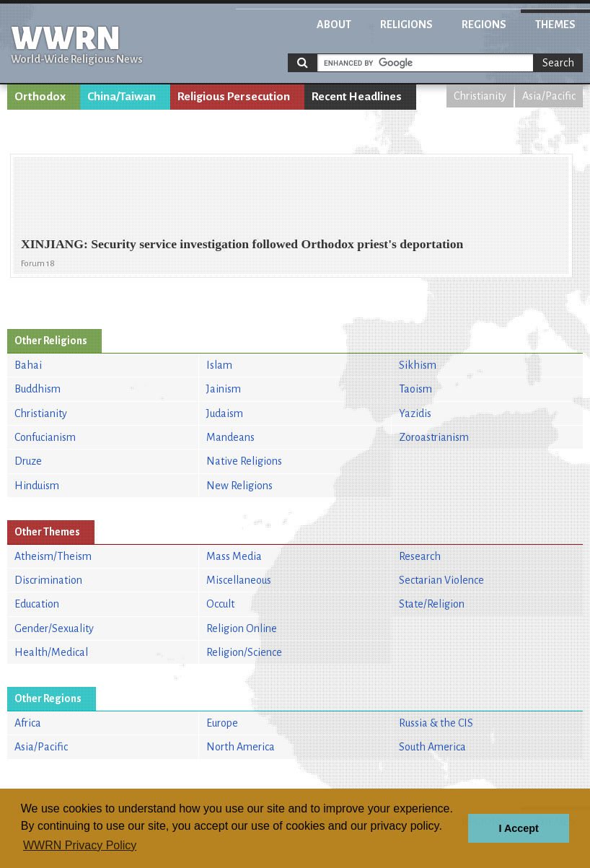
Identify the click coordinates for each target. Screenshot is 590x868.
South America (432, 747)
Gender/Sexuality (54, 628)
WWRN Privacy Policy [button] (80, 845)
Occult (220, 604)
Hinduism (37, 486)
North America (241, 747)
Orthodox (40, 97)
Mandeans (230, 437)
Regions (484, 25)
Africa (28, 723)
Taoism (415, 389)
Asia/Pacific (549, 96)
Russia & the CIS (436, 723)
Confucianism (45, 437)
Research (420, 556)
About (334, 25)
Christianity (480, 96)
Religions (406, 25)
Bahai (28, 365)
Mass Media (234, 556)
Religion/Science (244, 652)
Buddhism (38, 389)
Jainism (224, 389)
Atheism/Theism (53, 556)
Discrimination (48, 580)
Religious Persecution (234, 97)
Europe (222, 723)
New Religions (239, 486)
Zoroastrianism (434, 437)
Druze (28, 461)
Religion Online (242, 628)
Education (37, 604)
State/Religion (432, 604)
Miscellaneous (239, 580)
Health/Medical (51, 652)
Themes (555, 25)
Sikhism (418, 365)
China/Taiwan (122, 97)
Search (558, 63)
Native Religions (244, 461)
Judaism (225, 413)
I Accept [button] (518, 828)
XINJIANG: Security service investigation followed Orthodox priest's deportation (242, 244)
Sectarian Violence (441, 580)
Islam (219, 365)
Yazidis (415, 413)
